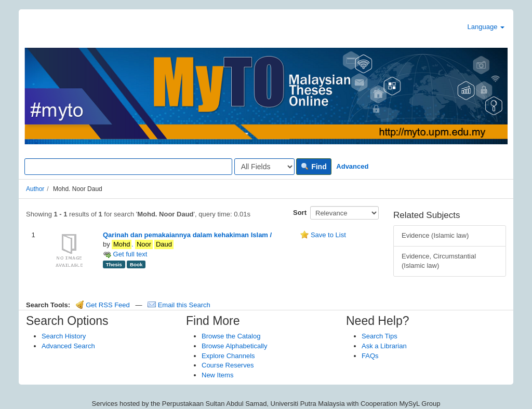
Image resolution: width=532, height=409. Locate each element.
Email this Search (179, 305)
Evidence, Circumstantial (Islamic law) (439, 261)
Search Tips (380, 336)
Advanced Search (68, 346)
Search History (64, 336)
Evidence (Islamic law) (435, 235)
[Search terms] (128, 167)
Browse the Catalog (231, 336)
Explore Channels (228, 356)
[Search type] (264, 167)
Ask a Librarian (384, 346)
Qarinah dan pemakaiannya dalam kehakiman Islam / (187, 235)
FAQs (370, 356)
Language (486, 27)
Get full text (125, 254)
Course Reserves (228, 365)
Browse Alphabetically (234, 346)
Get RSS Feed (103, 305)
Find (314, 167)
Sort (300, 213)
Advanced (352, 166)
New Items (217, 375)
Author (35, 189)
